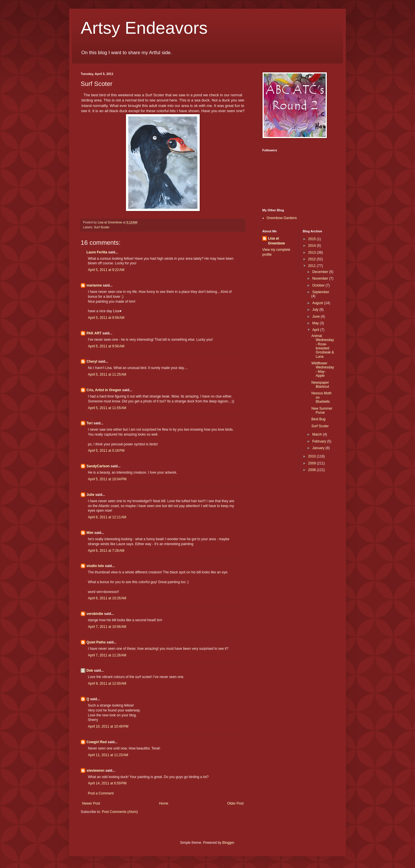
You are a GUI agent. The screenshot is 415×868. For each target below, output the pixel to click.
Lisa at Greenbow (277, 241)
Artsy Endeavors (144, 28)
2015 (312, 239)
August (318, 303)
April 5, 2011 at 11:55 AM (107, 408)
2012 (312, 259)
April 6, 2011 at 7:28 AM (106, 551)
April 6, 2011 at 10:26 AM (107, 598)
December (321, 272)
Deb (90, 671)
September (321, 292)
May (316, 323)
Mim (90, 533)
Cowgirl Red (97, 742)
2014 (312, 246)
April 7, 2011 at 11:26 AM (107, 655)
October (319, 285)
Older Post (235, 803)
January (319, 448)
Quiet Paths (96, 642)
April (316, 330)
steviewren (95, 771)
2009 (312, 463)
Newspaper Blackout (320, 385)
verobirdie (95, 614)
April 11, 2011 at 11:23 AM (108, 755)
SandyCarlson (98, 466)
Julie (90, 495)
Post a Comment (101, 793)
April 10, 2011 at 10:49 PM (108, 726)
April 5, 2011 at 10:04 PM (107, 479)
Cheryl (92, 361)
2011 (312, 266)
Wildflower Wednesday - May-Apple (322, 369)
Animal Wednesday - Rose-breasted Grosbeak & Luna (322, 346)
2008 (312, 470)
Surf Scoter (102, 227)
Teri (89, 423)
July (316, 310)
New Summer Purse (322, 411)
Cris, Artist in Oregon (104, 390)
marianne (94, 285)
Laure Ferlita (97, 252)
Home (164, 803)
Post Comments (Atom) (120, 812)
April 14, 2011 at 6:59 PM (107, 783)
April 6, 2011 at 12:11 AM (107, 517)
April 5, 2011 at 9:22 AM (106, 270)
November (321, 278)
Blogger (228, 843)
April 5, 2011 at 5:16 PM (106, 451)
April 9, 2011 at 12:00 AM (107, 684)
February (319, 441)
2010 (312, 456)
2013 (312, 253)
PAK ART (94, 333)
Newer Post (91, 803)
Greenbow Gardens (282, 218)
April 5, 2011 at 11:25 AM (107, 374)
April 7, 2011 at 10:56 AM (107, 627)
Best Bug (318, 419)
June (316, 317)
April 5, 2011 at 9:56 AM (106, 318)
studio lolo (95, 566)
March (317, 434)
